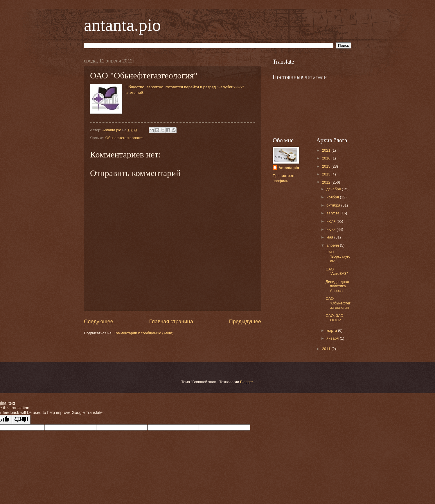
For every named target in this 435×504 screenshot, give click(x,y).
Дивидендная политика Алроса (337, 286)
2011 (327, 349)
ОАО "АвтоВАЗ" (337, 271)
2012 (327, 182)
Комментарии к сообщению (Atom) (143, 333)
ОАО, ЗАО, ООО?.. (335, 318)
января (333, 338)
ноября (333, 197)
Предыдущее (245, 322)
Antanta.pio (289, 168)
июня (331, 229)
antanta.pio (122, 25)
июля (331, 221)
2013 (327, 174)
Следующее (99, 322)
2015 (327, 166)
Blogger (247, 382)
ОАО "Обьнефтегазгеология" (338, 303)
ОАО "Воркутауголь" (338, 257)
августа (333, 213)
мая (330, 237)
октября (334, 205)
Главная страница (171, 322)
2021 (327, 150)
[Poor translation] (21, 420)
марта (332, 330)
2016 (327, 158)
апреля (333, 245)
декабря (334, 189)
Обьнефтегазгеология (124, 138)
